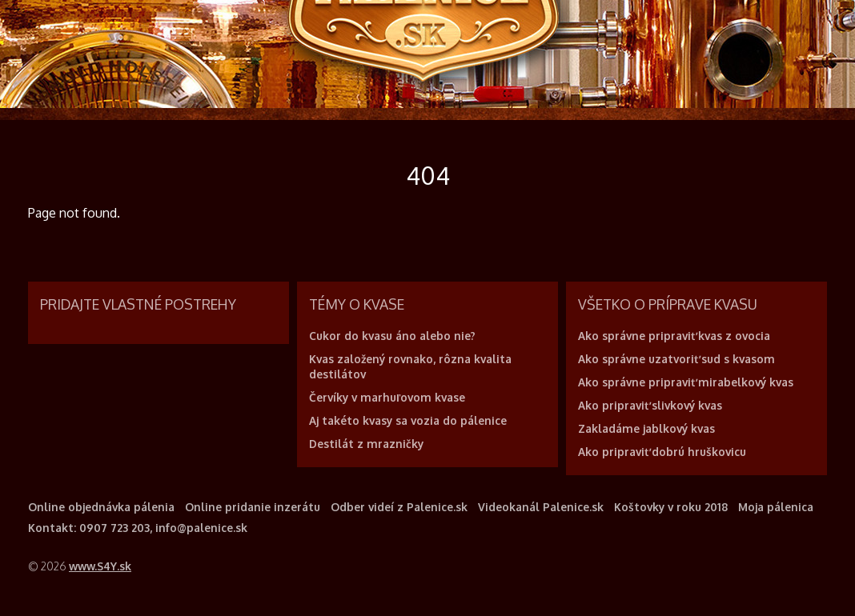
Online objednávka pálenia (101, 507)
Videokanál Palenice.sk (541, 507)
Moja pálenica (776, 507)
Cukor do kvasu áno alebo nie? (392, 336)
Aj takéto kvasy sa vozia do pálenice (408, 420)
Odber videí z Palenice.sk (399, 507)
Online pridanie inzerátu (253, 507)
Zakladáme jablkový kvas (646, 428)
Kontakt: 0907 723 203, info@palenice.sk (138, 528)
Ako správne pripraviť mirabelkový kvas (686, 382)
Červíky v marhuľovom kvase (387, 397)
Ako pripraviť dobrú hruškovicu (662, 452)
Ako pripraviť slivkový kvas (650, 405)
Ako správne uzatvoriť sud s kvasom (676, 359)
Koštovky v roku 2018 (671, 507)
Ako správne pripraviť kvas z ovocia (674, 336)
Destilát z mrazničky (366, 444)
